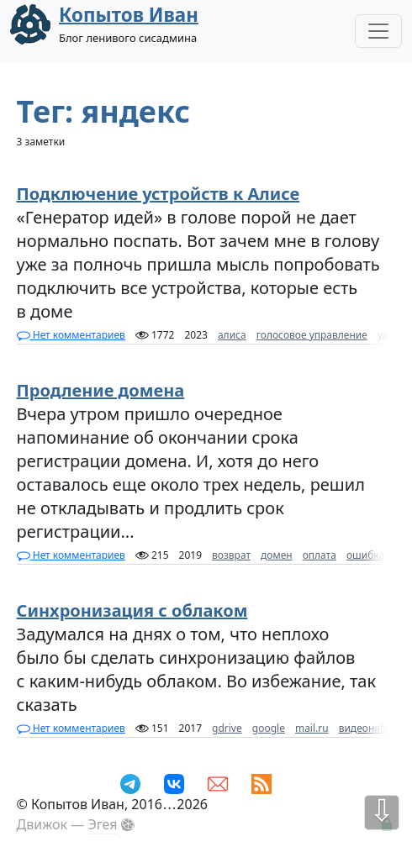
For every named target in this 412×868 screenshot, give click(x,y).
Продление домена (101, 390)
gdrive (227, 728)
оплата (320, 555)
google (269, 728)
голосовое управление (312, 335)
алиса (232, 335)
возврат (231, 555)
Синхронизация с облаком (132, 610)
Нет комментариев (71, 335)
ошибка (365, 555)
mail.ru (312, 728)
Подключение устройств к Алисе (158, 194)
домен (277, 555)
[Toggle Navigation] (378, 31)
